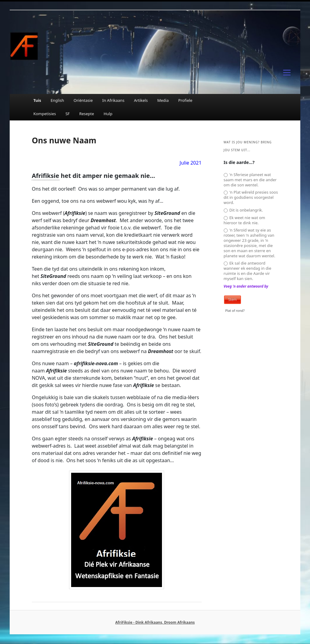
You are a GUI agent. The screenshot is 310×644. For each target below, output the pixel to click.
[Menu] (287, 72)
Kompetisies (45, 114)
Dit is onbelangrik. (243, 210)
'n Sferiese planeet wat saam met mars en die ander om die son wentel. (250, 180)
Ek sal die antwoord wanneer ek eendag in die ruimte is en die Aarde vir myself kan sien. (247, 271)
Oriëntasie (83, 100)
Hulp (108, 114)
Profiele (185, 100)
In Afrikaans (113, 100)
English (57, 100)
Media (163, 100)
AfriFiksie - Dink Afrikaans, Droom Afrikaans (155, 622)
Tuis (37, 100)
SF (68, 114)
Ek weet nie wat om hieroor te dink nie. (244, 220)
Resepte (87, 114)
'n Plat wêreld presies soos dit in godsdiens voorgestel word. (251, 197)
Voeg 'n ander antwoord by (246, 286)
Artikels (141, 100)
